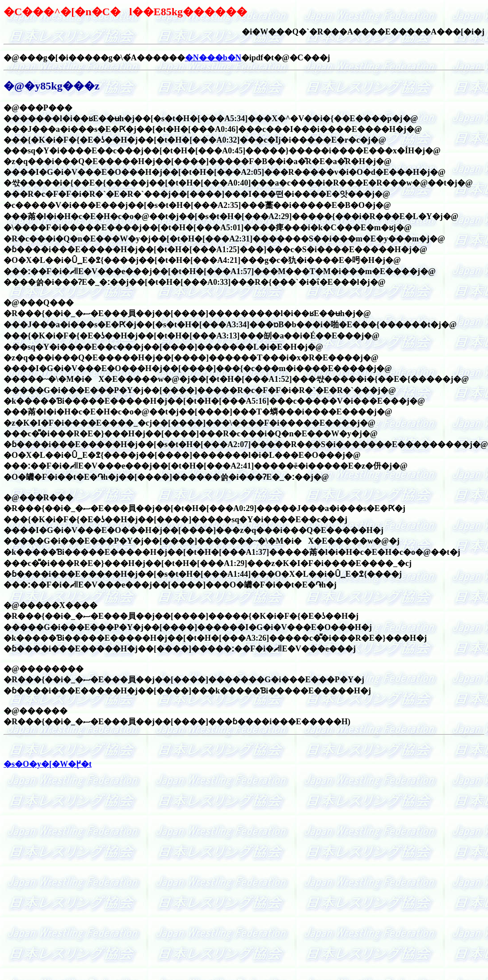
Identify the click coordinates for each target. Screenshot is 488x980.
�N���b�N (213, 58)
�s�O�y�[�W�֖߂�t (48, 764)
